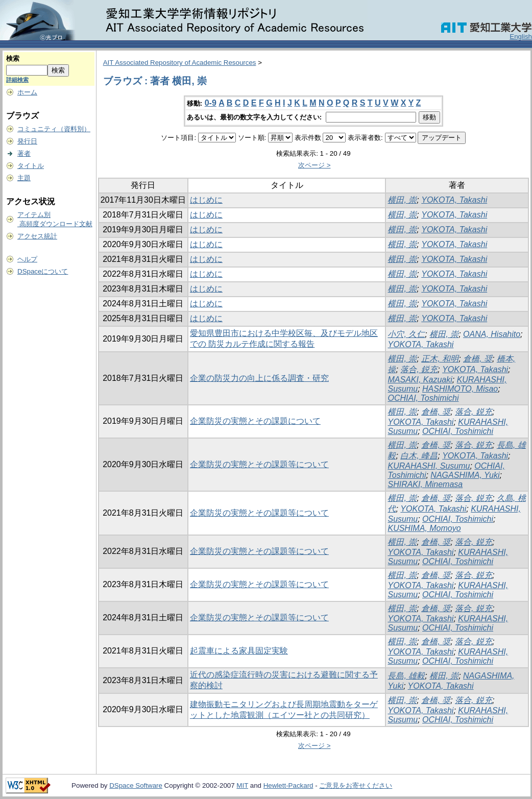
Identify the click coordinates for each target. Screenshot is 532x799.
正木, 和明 (440, 359)
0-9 (211, 103)
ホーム (27, 92)
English (521, 37)
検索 (13, 58)
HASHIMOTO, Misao (460, 389)
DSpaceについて (43, 271)
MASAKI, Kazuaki (420, 380)
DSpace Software (136, 785)
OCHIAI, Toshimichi (423, 398)
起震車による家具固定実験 (239, 651)
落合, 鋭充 (419, 369)
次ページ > (315, 165)
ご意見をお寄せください (356, 785)
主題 (24, 178)
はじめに (206, 200)
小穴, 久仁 (406, 334)
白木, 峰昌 (419, 456)
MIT (242, 785)
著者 (24, 153)
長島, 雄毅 (406, 676)
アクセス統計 (37, 236)
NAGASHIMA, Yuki (465, 475)
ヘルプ (27, 259)
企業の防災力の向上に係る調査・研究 (259, 378)
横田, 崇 (402, 200)
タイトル (31, 166)
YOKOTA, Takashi (454, 200)
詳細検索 (17, 80)
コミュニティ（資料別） (54, 129)
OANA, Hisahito (492, 334)
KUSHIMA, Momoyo (424, 528)
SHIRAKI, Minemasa (425, 484)
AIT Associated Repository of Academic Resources (180, 63)
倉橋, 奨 (478, 359)
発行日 (27, 141)
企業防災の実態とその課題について (255, 421)
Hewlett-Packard (288, 785)
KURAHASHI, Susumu (429, 466)
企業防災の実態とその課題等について (259, 464)
